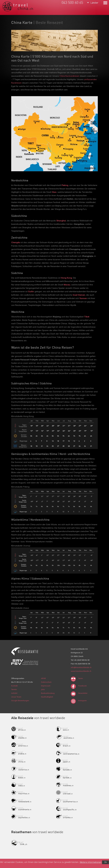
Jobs (43, 689)
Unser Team (16, 697)
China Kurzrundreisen (69, 76)
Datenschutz (46, 682)
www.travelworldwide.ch (81, 671)
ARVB (43, 678)
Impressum (46, 686)
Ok (105, 862)
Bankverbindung (48, 693)
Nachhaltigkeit (47, 697)
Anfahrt (14, 693)
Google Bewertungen (20, 701)
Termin (14, 689)
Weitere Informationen (91, 862)
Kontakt (14, 686)
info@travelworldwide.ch (81, 667)
